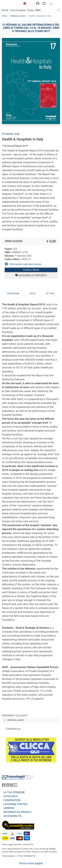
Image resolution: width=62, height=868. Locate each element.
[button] (24, 4)
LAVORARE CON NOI (15, 804)
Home (5, 16)
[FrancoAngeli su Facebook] (4, 786)
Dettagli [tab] (50, 294)
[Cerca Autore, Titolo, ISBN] (33, 10)
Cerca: (5, 10)
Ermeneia (8, 134)
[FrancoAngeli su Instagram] (12, 786)
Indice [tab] (33, 294)
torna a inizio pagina (31, 863)
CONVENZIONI (12, 800)
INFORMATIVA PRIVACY (17, 812)
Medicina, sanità (18, 16)
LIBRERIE (9, 808)
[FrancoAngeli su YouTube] (16, 786)
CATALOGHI (10, 796)
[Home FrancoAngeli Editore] (11, 4)
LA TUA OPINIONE (14, 792)
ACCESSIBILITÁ (12, 816)
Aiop (17, 134)
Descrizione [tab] (13, 294)
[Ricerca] (59, 10)
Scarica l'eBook (31, 270)
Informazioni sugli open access (25, 264)
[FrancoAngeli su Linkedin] (8, 786)
